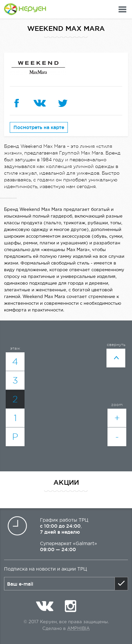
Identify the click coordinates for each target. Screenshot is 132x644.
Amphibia (78, 629)
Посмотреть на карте (39, 127)
